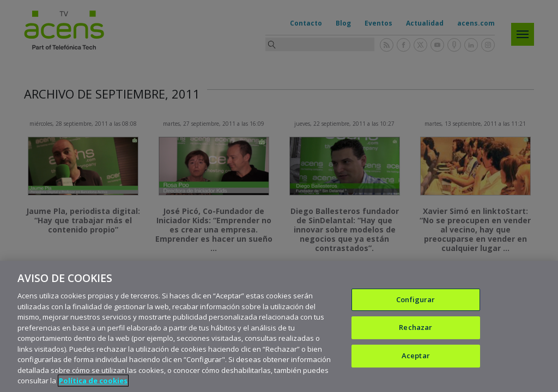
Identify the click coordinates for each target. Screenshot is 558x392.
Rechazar (416, 328)
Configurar (416, 300)
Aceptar (416, 356)
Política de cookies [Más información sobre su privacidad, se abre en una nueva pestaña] (93, 381)
